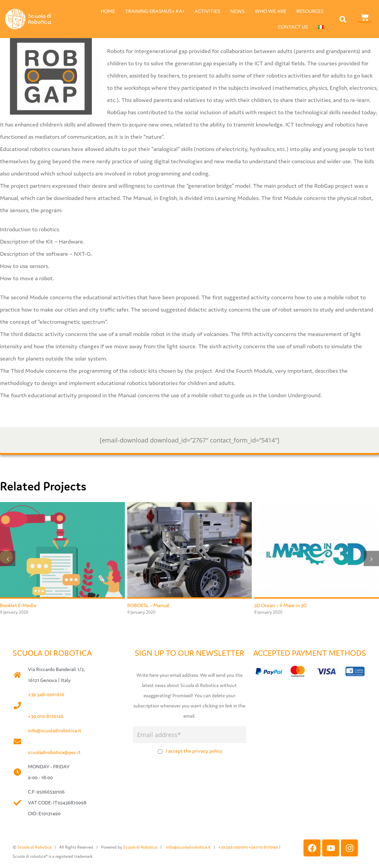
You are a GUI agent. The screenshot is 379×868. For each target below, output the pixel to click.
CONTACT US (293, 27)
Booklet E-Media (18, 605)
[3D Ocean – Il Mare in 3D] (317, 506)
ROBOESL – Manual (148, 605)
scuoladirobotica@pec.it (54, 752)
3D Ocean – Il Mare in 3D (280, 605)
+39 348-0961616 (46, 694)
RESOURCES (310, 11)
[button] (343, 19)
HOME (108, 11)
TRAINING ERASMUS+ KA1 (155, 11)
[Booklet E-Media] (62, 506)
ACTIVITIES (207, 11)
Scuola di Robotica (34, 847)
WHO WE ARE (270, 11)
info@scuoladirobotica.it (55, 730)
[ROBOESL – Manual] (190, 506)
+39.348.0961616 (234, 847)
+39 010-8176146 (46, 716)
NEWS (237, 11)
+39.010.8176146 (264, 847)
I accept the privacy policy (194, 751)
